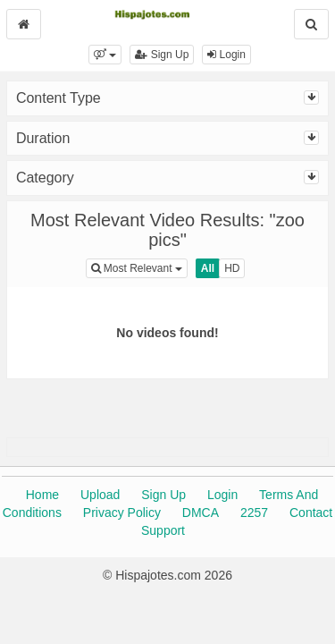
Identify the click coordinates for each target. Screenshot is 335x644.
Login (226, 55)
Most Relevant (139, 267)
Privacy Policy (122, 513)
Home (42, 495)
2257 (254, 513)
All (208, 268)
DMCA (201, 513)
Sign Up (162, 55)
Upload (100, 495)
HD (232, 268)
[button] (105, 55)
